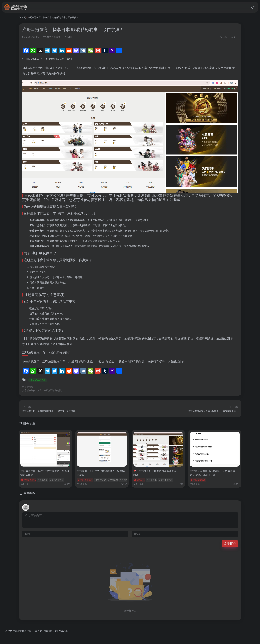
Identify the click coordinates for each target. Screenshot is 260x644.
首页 (24, 17)
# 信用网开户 (100, 480)
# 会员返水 (152, 480)
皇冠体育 (34, 59)
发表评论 (230, 544)
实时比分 (94, 196)
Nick (68, 37)
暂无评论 (30, 494)
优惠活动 (139, 480)
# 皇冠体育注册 (57, 480)
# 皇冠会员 (43, 480)
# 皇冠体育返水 (166, 480)
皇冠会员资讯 (31, 37)
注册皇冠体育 (35, 295)
